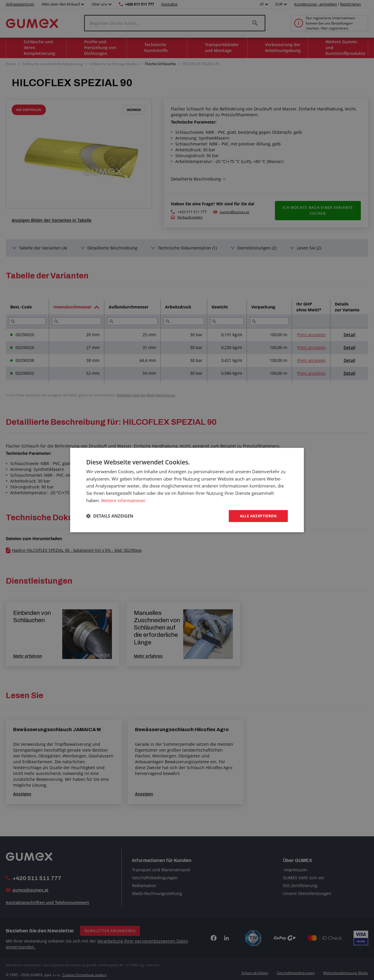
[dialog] (187, 490)
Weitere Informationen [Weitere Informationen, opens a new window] (124, 500)
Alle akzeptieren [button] (257, 516)
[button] (110, 516)
